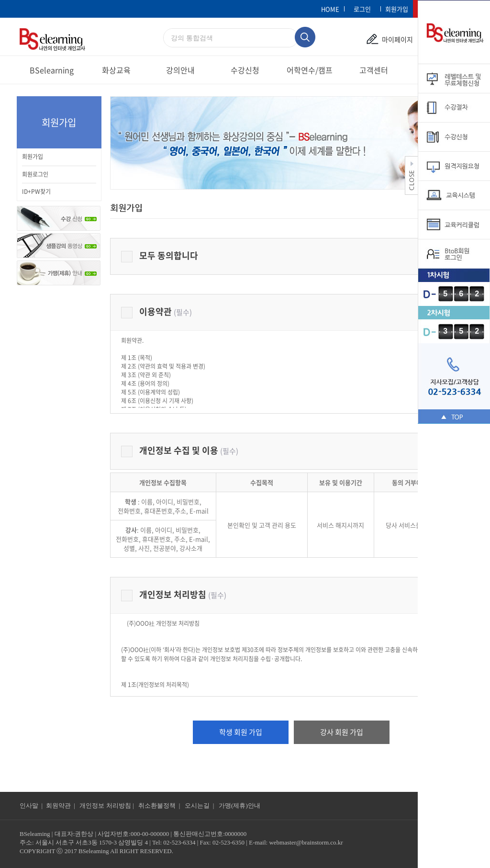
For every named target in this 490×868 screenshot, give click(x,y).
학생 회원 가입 (241, 732)
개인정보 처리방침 (174, 594)
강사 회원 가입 (342, 732)
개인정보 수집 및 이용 (180, 450)
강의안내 (180, 70)
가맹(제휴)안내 (239, 806)
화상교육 (116, 70)
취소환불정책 (157, 806)
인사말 (29, 806)
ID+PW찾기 (36, 192)
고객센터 (374, 70)
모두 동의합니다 (160, 255)
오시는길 (198, 806)
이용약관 (156, 311)
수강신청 (245, 70)
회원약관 (58, 806)
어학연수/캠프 (310, 70)
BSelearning (52, 70)
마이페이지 (397, 39)
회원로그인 (35, 174)
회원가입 (33, 157)
